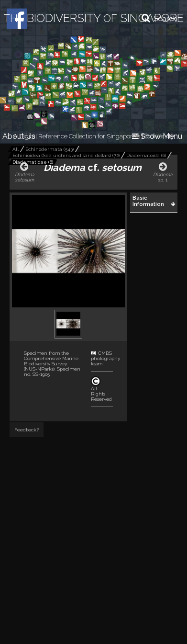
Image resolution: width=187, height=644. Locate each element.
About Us (19, 136)
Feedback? (27, 430)
